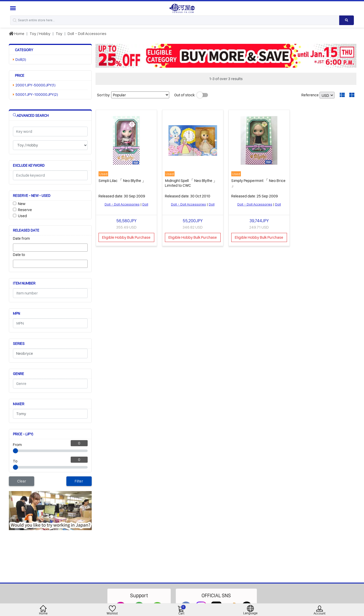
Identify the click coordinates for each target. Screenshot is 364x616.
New (22, 204)
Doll (145, 204)
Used (22, 216)
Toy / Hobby (40, 34)
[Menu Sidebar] (14, 8)
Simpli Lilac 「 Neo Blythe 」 (122, 181)
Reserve (25, 210)
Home (17, 34)
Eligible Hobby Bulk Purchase (126, 237)
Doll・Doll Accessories (87, 34)
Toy (59, 34)
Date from (21, 238)
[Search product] (347, 20)
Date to (19, 255)
